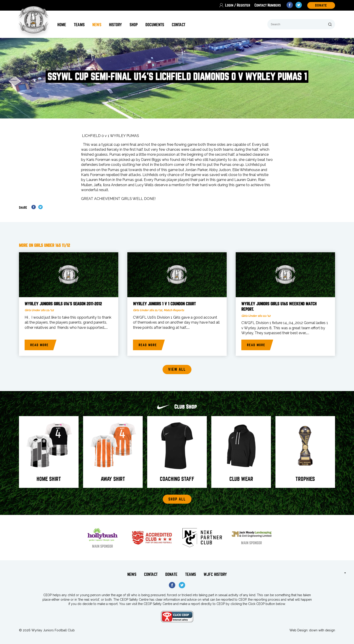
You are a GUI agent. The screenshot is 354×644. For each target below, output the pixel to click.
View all (177, 369)
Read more (39, 345)
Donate (171, 574)
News (97, 25)
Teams (79, 25)
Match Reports (174, 310)
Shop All (177, 499)
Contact (179, 25)
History (115, 25)
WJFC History (215, 574)
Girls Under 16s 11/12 (39, 310)
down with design (322, 630)
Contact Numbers (268, 5)
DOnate (321, 5)
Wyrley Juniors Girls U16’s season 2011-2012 (63, 304)
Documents (155, 25)
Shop (134, 25)
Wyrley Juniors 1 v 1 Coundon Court (164, 304)
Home (62, 25)
